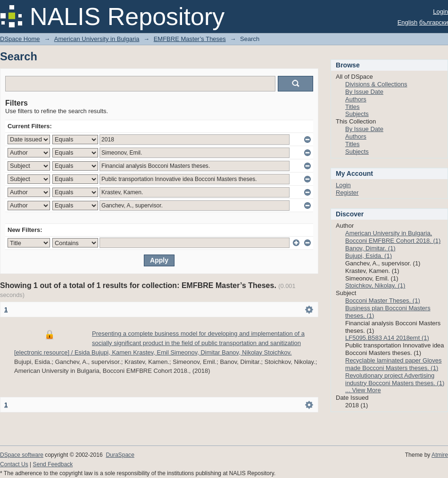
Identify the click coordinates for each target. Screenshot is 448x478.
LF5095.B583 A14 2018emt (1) (387, 338)
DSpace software (22, 455)
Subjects (357, 114)
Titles (353, 107)
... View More (363, 390)
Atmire (440, 455)
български (434, 22)
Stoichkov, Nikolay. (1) (375, 285)
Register (347, 193)
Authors (356, 99)
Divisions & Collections (376, 84)
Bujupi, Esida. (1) (369, 256)
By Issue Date (364, 92)
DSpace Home (20, 39)
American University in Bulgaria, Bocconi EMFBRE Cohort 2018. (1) (393, 237)
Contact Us (14, 464)
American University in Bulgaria (97, 39)
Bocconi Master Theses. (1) (383, 301)
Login (440, 12)
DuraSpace (120, 455)
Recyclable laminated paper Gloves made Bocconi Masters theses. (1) (394, 364)
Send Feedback (53, 464)
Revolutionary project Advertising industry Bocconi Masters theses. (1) (395, 379)
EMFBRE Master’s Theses (190, 39)
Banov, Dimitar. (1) (370, 248)
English (408, 22)
